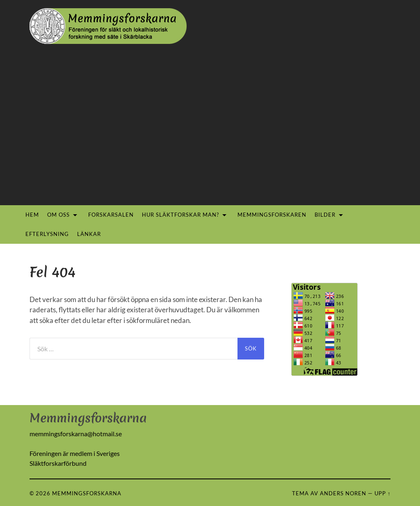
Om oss (58, 215)
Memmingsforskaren (272, 215)
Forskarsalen (111, 215)
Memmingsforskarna (87, 493)
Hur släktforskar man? (180, 215)
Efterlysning (47, 234)
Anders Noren (343, 493)
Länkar (89, 234)
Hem (32, 215)
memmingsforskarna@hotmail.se (76, 434)
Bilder (325, 215)
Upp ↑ (382, 493)
